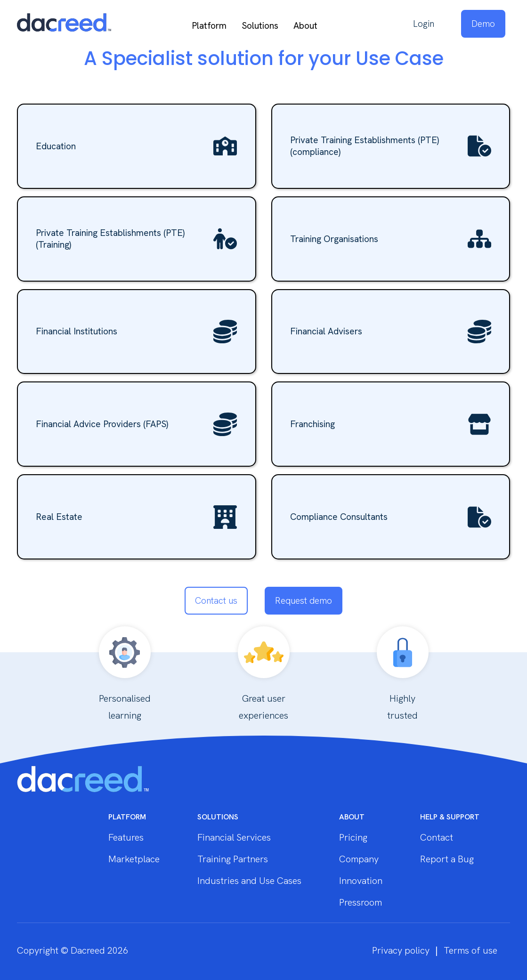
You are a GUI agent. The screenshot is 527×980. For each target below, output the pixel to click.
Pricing (353, 837)
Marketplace (134, 859)
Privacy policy (401, 950)
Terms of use (470, 950)
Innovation (361, 881)
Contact (437, 837)
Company (359, 859)
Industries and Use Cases (249, 881)
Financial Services (234, 837)
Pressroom (361, 902)
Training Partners (233, 859)
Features (126, 837)
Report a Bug (447, 859)
